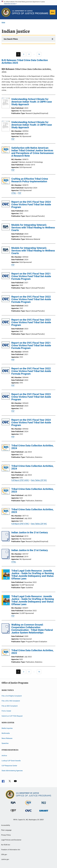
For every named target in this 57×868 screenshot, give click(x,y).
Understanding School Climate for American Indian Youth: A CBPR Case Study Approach (32, 102)
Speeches (5, 743)
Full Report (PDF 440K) (20, 480)
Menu (53, 12)
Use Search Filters (11, 39)
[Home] (30, 12)
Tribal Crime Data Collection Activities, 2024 (32, 447)
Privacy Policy (6, 835)
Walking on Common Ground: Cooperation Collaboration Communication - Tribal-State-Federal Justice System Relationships (32, 629)
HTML (14, 193)
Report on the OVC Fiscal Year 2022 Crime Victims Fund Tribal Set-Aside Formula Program (31, 299)
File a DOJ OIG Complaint (11, 701)
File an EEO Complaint (10, 706)
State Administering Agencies (12, 771)
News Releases (7, 738)
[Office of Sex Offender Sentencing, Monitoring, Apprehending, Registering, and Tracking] (44, 812)
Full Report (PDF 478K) (20, 524)
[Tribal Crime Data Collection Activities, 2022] (6, 653)
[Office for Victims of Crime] (29, 812)
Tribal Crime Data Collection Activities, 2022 (32, 652)
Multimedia (6, 733)
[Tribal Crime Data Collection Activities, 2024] (6, 448)
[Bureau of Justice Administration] (13, 804)
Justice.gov (5, 859)
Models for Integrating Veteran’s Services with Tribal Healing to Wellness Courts (33, 228)
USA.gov (4, 854)
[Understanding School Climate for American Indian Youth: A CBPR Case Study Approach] (6, 103)
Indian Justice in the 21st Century (30, 532)
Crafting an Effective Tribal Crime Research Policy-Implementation (30, 180)
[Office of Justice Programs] (6, 12)
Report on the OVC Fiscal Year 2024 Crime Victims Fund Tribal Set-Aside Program (31, 205)
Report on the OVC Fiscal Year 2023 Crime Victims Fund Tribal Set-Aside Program (31, 322)
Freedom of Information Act (11, 850)
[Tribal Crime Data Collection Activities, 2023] (6, 491)
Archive (4, 756)
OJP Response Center (9, 766)
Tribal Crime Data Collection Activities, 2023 (32, 490)
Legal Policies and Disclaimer (11, 840)
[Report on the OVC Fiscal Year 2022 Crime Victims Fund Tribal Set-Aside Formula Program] (6, 299)
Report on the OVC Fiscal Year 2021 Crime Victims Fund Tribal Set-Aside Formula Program (31, 276)
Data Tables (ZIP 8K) (39, 480)
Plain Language (6, 830)
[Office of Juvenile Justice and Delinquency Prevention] (13, 812)
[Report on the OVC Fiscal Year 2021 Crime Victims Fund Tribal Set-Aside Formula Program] (6, 276)
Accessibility (6, 825)
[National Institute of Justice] (44, 804)
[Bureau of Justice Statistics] (28, 805)
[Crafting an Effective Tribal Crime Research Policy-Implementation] (6, 181)
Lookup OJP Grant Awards (11, 761)
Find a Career (6, 711)
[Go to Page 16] (39, 54)
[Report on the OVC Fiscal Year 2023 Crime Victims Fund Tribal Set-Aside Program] (6, 322)
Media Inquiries (7, 728)
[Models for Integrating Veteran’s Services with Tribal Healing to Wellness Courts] (6, 227)
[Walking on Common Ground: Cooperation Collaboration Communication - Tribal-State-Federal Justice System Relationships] (6, 633)
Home (3, 22)
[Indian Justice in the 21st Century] (6, 541)
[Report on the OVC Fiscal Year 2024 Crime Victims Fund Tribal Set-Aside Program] (6, 204)
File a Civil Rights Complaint (12, 696)
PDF (13, 139)
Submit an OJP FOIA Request (12, 716)
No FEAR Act (6, 845)
